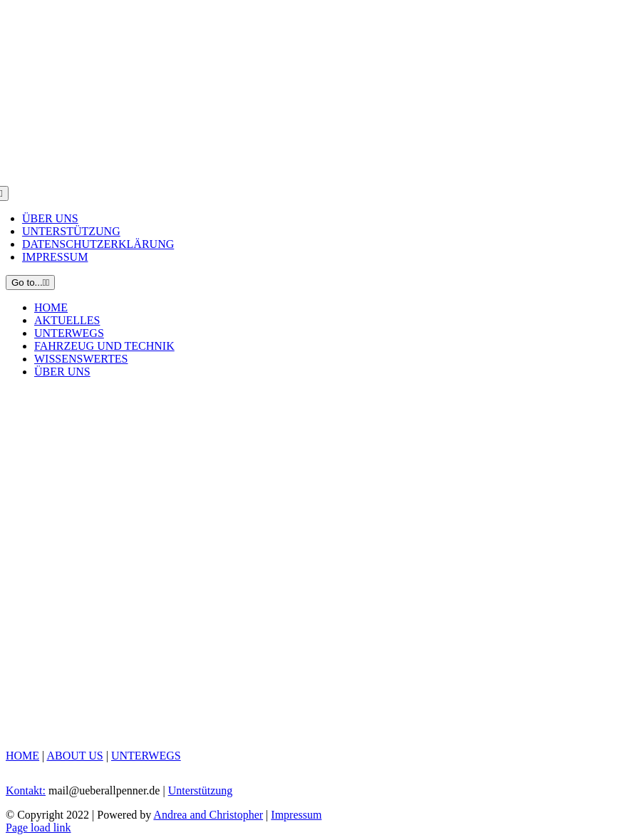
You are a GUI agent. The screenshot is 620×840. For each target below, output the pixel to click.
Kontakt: (26, 790)
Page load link (38, 828)
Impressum (296, 815)
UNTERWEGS (146, 756)
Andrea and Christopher (208, 815)
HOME (22, 756)
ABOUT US (74, 756)
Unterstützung (201, 790)
